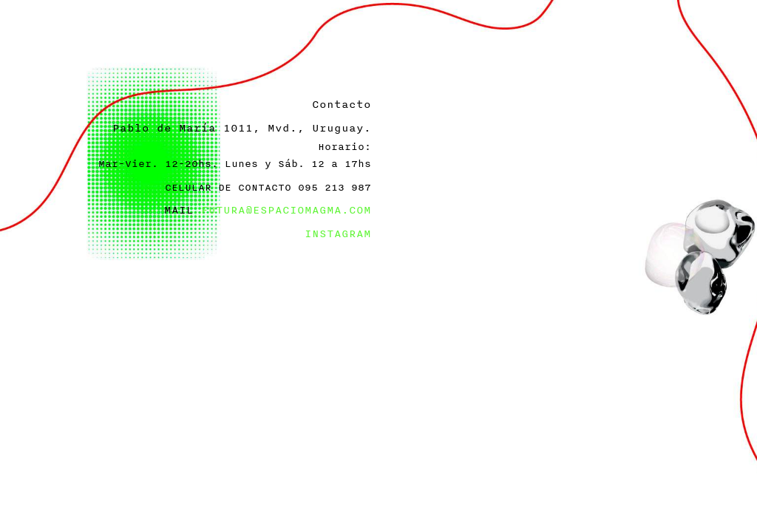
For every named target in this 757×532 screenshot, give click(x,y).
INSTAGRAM (338, 233)
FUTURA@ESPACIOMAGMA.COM (286, 209)
